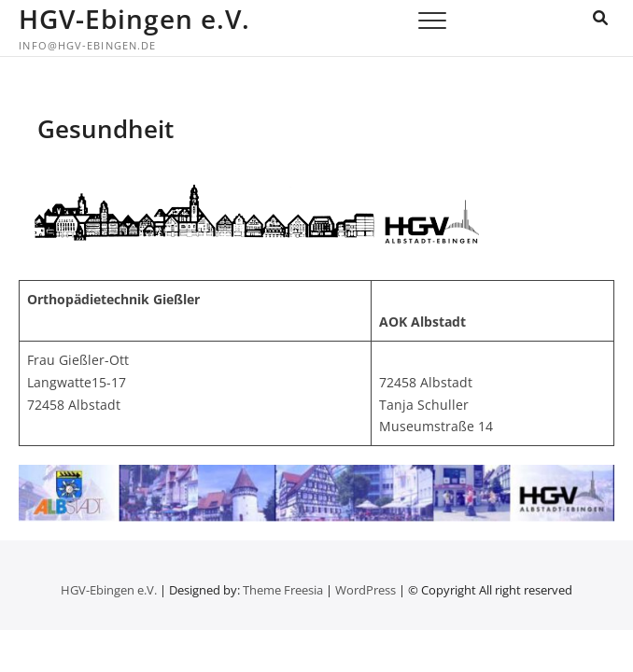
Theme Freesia (283, 590)
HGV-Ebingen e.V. (134, 19)
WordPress (366, 590)
